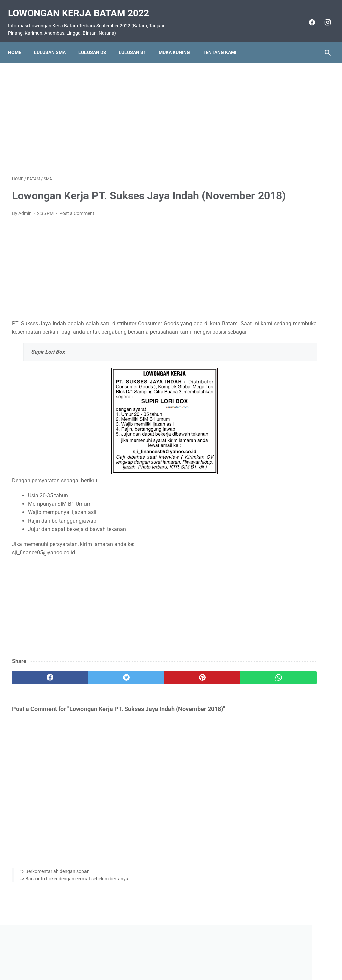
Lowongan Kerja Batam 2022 (82, 7)
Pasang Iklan (168, 956)
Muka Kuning (178, 42)
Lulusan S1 (136, 42)
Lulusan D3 (96, 42)
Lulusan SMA (54, 42)
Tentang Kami (224, 42)
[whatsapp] (198, 697)
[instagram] (323, 16)
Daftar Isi (198, 956)
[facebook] (307, 16)
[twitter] (92, 697)
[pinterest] (144, 697)
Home (19, 42)
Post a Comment (77, 224)
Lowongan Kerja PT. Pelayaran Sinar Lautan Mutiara (281, 342)
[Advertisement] (118, 111)
